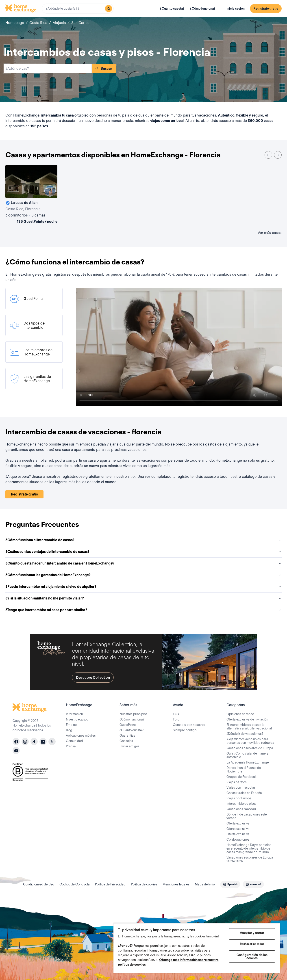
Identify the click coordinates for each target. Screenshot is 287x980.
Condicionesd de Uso (39, 884)
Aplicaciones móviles (81, 736)
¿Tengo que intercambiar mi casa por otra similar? (143, 610)
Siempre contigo (185, 730)
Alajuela (59, 23)
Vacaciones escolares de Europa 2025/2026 (250, 859)
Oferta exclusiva (238, 823)
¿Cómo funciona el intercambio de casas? (143, 540)
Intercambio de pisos (241, 804)
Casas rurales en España (244, 793)
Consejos (126, 741)
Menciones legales (176, 884)
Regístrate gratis (266, 9)
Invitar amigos (129, 746)
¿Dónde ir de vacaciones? (245, 734)
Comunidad (74, 741)
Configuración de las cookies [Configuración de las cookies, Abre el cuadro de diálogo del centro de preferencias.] (252, 956)
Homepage (15, 23)
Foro (176, 719)
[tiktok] (34, 742)
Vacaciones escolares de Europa (250, 748)
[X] (52, 742)
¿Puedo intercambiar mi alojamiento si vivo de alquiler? (143, 587)
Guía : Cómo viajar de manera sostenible (248, 755)
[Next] (278, 155)
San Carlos (80, 23)
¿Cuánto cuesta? (172, 9)
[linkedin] (43, 742)
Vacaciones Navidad (241, 809)
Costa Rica (38, 23)
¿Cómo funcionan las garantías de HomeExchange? (143, 575)
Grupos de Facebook (241, 777)
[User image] (50, 191)
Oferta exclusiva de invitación (247, 719)
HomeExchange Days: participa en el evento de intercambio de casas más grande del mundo (249, 848)
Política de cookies (144, 884)
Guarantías (127, 736)
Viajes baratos (237, 782)
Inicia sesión (236, 9)
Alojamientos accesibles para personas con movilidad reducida (250, 741)
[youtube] (16, 751)
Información (74, 714)
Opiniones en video (240, 714)
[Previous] (268, 155)
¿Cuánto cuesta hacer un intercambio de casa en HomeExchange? (143, 563)
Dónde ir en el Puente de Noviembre (244, 770)
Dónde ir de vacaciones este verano (247, 816)
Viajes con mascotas (241, 787)
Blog (69, 730)
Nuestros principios (133, 714)
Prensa (71, 746)
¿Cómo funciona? (203, 9)
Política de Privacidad (110, 884)
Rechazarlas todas (252, 944)
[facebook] (16, 742)
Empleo (71, 725)
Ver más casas (270, 233)
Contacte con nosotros (189, 725)
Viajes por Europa (239, 798)
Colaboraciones (238, 839)
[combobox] (78, 9)
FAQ (176, 714)
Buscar (104, 68)
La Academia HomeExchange (248, 762)
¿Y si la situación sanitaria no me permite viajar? (143, 598)
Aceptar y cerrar (252, 933)
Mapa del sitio (205, 884)
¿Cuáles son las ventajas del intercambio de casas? (143, 552)
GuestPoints (128, 725)
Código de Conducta (75, 884)
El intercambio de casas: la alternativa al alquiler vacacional (249, 727)
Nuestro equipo (77, 719)
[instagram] (25, 742)
